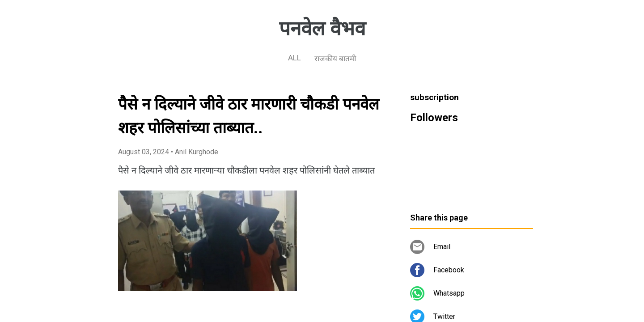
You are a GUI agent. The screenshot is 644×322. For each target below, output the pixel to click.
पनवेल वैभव (322, 29)
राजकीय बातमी (335, 59)
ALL (294, 58)
